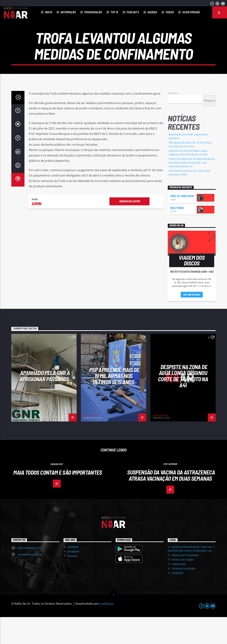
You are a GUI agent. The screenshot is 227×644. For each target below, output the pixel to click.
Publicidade (179, 591)
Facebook (73, 574)
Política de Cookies (183, 587)
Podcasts (133, 12)
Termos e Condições (184, 595)
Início (49, 12)
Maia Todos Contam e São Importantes (58, 499)
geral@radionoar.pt (29, 581)
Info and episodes (192, 322)
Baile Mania (177, 235)
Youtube (72, 583)
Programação (93, 12)
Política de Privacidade (185, 582)
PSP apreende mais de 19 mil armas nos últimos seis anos (114, 403)
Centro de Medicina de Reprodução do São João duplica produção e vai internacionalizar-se (192, 189)
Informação (68, 12)
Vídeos (170, 12)
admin (36, 230)
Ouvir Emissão (191, 12)
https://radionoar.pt (29, 575)
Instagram (73, 578)
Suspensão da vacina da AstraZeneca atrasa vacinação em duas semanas (171, 502)
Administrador (22, 442)
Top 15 (114, 12)
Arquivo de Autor (130, 228)
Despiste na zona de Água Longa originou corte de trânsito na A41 (183, 403)
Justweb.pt (107, 631)
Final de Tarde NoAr (182, 223)
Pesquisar (173, 120)
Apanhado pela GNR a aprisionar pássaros (45, 403)
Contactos (178, 600)
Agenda (152, 12)
